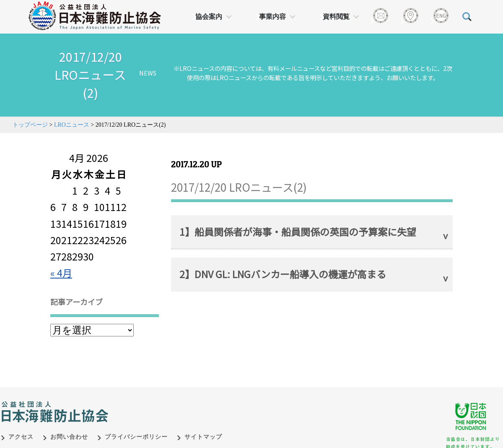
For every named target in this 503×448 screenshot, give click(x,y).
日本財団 (176, 403)
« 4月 (61, 273)
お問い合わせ (69, 437)
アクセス (21, 437)
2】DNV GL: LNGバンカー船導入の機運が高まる (283, 274)
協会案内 (209, 17)
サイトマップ (203, 437)
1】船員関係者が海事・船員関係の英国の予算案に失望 (298, 232)
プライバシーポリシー (136, 437)
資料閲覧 (336, 17)
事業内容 (272, 17)
